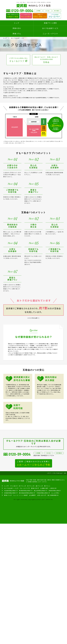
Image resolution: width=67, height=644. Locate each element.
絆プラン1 (22, 486)
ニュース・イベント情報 (20, 495)
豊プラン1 (39, 486)
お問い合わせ (41, 495)
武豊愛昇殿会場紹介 (10, 493)
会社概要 (32, 495)
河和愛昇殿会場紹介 (43, 493)
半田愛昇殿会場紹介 (10, 491)
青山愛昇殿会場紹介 (40, 491)
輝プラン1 (47, 486)
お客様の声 (53, 488)
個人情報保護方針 (53, 495)
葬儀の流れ (35, 488)
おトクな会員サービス (11, 488)
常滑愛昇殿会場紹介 (25, 491)
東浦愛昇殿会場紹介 (55, 491)
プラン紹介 (13, 486)
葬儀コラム (7, 495)
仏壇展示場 (44, 488)
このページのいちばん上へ (55, 473)
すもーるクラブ (24, 488)
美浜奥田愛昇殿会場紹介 (27, 493)
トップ (5, 38)
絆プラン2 (30, 486)
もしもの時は (55, 493)
